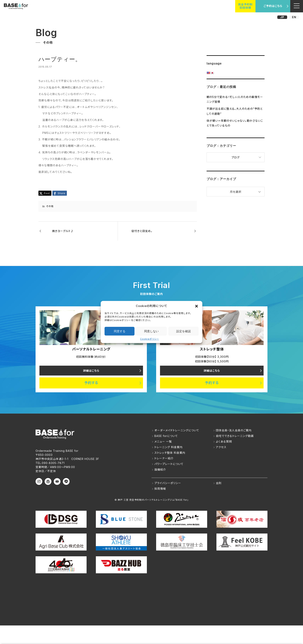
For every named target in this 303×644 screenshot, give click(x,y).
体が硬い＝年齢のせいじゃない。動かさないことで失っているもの (235, 123)
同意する (120, 331)
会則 (219, 483)
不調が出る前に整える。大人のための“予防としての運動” (235, 111)
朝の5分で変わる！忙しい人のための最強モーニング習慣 (235, 99)
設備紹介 (160, 469)
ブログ (236, 157)
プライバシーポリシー (168, 483)
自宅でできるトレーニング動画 (235, 436)
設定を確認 (183, 331)
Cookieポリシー (150, 339)
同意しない (151, 331)
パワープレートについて (169, 464)
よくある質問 (224, 441)
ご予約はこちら (273, 6)
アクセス (221, 447)
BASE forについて (166, 436)
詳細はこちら (91, 371)
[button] (197, 306)
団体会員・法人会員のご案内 (234, 430)
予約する (91, 383)
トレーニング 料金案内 (169, 447)
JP (282, 17)
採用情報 (160, 489)
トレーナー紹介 (164, 458)
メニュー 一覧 (163, 441)
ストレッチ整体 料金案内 (170, 453)
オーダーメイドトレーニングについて (177, 430)
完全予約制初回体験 (245, 6)
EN (294, 17)
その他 (50, 206)
